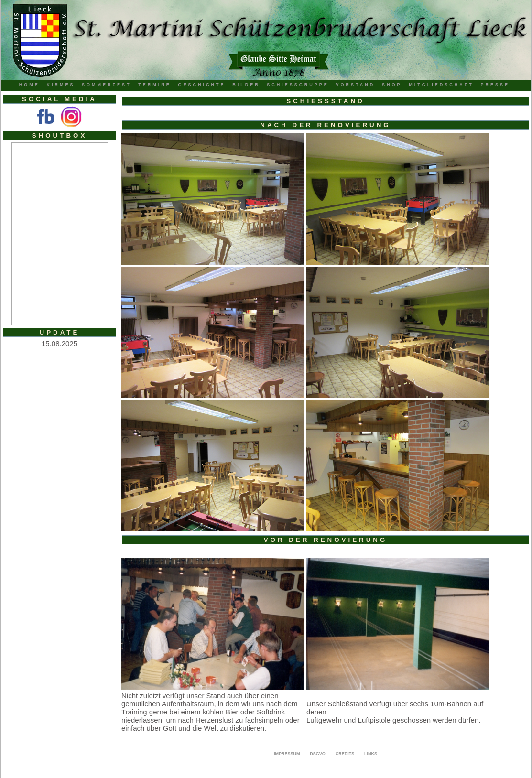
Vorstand (356, 85)
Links (371, 754)
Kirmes (60, 85)
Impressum (287, 754)
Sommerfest (107, 85)
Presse (495, 85)
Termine (155, 85)
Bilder (246, 85)
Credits (345, 754)
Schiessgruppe (298, 85)
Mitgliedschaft (441, 85)
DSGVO (318, 754)
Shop (392, 85)
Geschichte (201, 85)
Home (29, 85)
